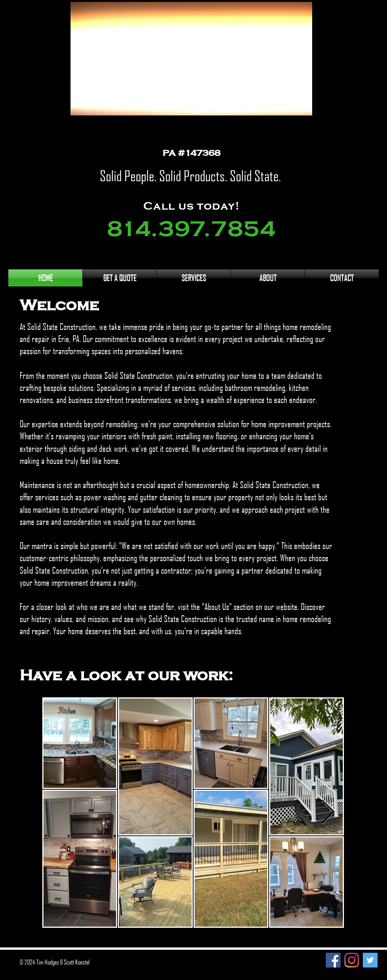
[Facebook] (333, 960)
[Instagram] (352, 960)
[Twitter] (370, 960)
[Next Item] (328, 812)
